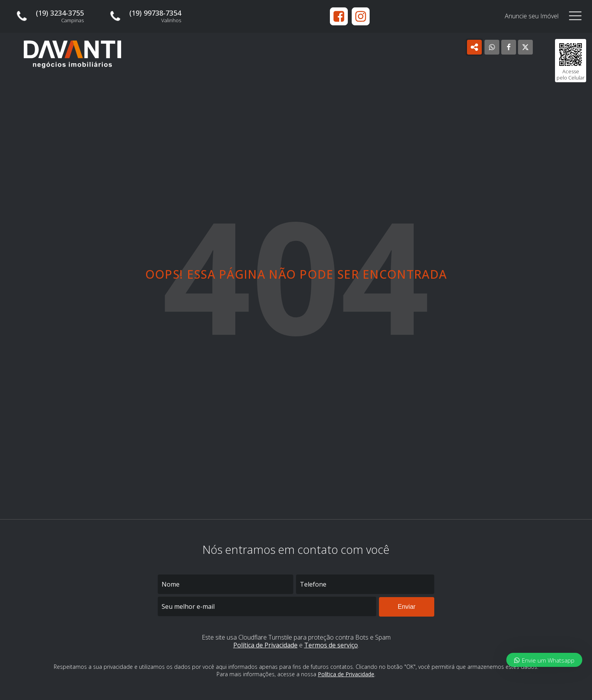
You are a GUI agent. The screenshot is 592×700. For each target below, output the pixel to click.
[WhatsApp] (492, 47)
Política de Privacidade (265, 645)
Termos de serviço (331, 645)
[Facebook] (509, 47)
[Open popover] (474, 47)
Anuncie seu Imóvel (532, 16)
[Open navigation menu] (575, 16)
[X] (525, 47)
